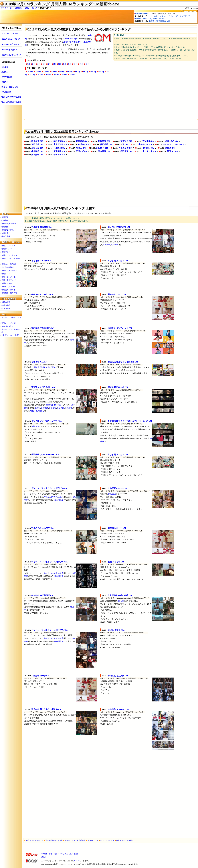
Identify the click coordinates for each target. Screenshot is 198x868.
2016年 (86, 72)
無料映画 (5, 233)
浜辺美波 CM (106, 144)
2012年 (32, 75)
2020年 (54, 72)
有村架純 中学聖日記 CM (42, 328)
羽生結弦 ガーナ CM (117, 294)
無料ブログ (6, 252)
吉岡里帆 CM (148, 141)
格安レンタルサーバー (35, 840)
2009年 (56, 75)
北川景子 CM (149, 148)
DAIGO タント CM (116, 630)
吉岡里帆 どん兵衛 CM (118, 676)
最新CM (5, 72)
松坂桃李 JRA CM (39, 362)
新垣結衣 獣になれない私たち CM (46, 709)
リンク (77, 861)
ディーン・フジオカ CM (174, 144)
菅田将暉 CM (59, 155)
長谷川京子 (59, 500)
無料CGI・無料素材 (9, 264)
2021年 (46, 72)
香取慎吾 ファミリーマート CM (45, 455)
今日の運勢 (6, 302)
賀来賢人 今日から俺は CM (43, 387)
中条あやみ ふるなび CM (42, 294)
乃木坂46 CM (59, 148)
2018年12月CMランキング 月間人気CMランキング (48, 4)
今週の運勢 (6, 305)
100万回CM (6, 92)
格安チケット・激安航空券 (75, 840)
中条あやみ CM (145, 144)
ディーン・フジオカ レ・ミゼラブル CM (49, 488)
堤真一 (33, 411)
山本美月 (54, 497)
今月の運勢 (6, 309)
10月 (75, 64)
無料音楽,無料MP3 (9, 224)
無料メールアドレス (9, 255)
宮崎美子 (106, 245)
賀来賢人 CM (126, 141)
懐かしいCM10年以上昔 (11, 97)
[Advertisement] (105, 98)
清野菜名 (50, 405)
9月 (70, 64)
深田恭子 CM (37, 144)
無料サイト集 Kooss (11, 242)
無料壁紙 (5, 217)
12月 (87, 64)
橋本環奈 (58, 405)
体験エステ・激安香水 (125, 840)
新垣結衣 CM (104, 141)
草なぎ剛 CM (59, 141)
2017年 (78, 72)
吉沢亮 (61, 497)
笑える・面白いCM (10, 87)
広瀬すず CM (82, 151)
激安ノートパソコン (9, 323)
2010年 (48, 75)
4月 (44, 64)
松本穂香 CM (37, 151)
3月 (39, 64)
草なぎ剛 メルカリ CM (41, 261)
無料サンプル (7, 283)
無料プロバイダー (8, 246)
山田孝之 (44, 408)
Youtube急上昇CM (10, 50)
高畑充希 (44, 367)
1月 (29, 64)
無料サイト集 (6, 8)
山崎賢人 (40, 411)
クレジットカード (107, 840)
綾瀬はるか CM (172, 141)
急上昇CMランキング (11, 39)
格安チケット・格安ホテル (11, 331)
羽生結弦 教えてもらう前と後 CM (123, 362)
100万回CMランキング (11, 55)
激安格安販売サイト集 (54, 840)
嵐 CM (125, 144)
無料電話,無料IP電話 (9, 270)
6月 (54, 64)
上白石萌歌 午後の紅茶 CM (120, 595)
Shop (4, 314)
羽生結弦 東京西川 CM (41, 227)
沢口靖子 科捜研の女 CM (119, 227)
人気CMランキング (10, 33)
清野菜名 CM (59, 151)
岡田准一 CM (173, 151)
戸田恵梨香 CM (125, 148)
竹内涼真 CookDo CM (117, 488)
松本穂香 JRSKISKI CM (118, 709)
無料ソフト (6, 274)
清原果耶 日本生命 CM (118, 387)
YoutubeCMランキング (11, 44)
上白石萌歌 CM (60, 144)
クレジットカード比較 (10, 335)
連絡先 (44, 857)
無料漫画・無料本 (8, 290)
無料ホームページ (8, 249)
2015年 (94, 72)
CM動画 (18, 8)
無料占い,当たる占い (9, 287)
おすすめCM (7, 77)
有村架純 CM (82, 141)
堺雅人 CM (81, 148)
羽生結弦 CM (37, 141)
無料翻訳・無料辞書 (9, 293)
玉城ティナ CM (149, 151)
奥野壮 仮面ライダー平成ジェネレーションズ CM (130, 421)
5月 (49, 64)
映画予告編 (6, 236)
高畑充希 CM (37, 148)
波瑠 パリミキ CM (116, 562)
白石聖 (121, 601)
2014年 (102, 72)
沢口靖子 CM (102, 148)
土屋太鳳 (36, 367)
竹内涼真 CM (104, 151)
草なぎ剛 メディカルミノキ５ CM (46, 421)
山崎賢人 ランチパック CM (120, 328)
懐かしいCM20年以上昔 (11, 102)
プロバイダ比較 (8, 326)
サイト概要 (53, 854)
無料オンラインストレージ (11, 260)
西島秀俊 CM (37, 155)
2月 (34, 64)
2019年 (62, 72)
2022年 (38, 72)
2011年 (40, 75)
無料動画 (5, 227)
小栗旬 (37, 408)
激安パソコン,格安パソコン (11, 319)
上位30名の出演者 (71, 42)
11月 (81, 64)
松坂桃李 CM (84, 144)
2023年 (30, 72)
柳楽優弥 (52, 367)
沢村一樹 (114, 245)
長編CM (5, 82)
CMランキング (31, 8)
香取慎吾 (36, 426)
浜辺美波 (60, 408)
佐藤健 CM (170, 148)
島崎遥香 (68, 408)
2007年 (72, 75)
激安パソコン (93, 840)
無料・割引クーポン (9, 277)
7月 (59, 64)
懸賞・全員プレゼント (10, 280)
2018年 (70, 72)
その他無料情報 (8, 267)
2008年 (64, 75)
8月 (65, 64)
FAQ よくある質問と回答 (69, 854)
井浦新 (47, 497)
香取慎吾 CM (126, 151)
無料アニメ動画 (8, 230)
